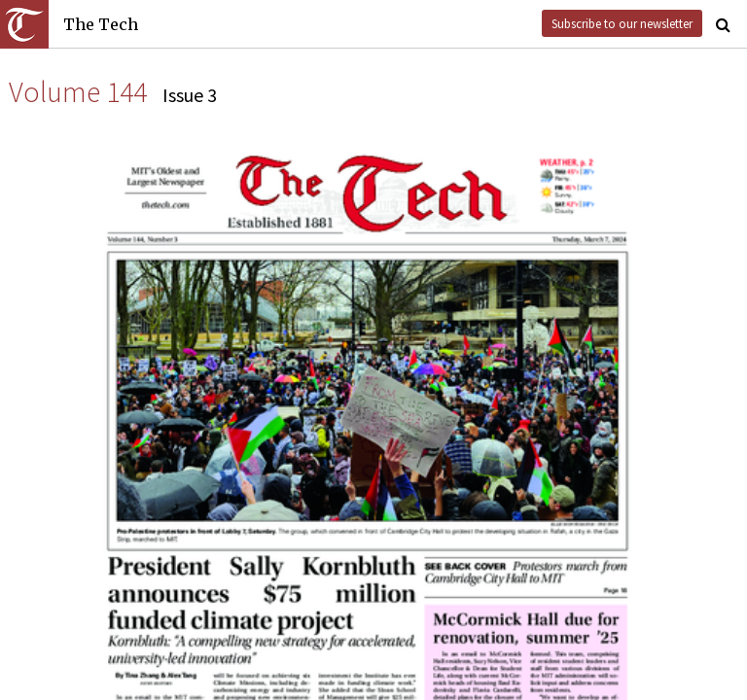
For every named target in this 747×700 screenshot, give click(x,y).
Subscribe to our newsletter (622, 23)
